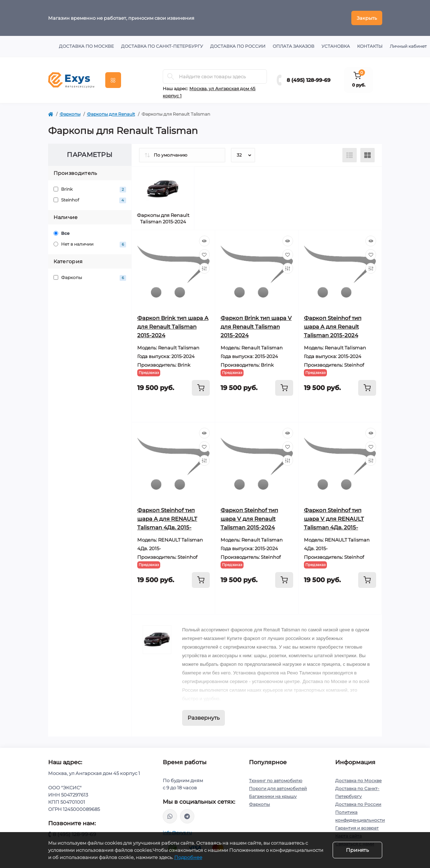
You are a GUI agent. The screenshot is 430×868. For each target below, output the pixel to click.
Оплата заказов (293, 46)
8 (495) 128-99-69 (309, 80)
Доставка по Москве (86, 46)
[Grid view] (367, 155)
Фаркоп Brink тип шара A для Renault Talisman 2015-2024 (173, 327)
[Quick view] (204, 241)
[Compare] (204, 268)
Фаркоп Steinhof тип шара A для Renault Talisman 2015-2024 (333, 327)
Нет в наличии (90, 244)
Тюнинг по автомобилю (276, 781)
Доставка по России (238, 46)
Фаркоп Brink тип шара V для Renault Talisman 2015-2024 (256, 327)
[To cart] (201, 388)
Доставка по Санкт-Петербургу (162, 46)
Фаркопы (70, 114)
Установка (336, 46)
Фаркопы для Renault (111, 114)
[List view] (350, 155)
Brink (90, 189)
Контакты (370, 46)
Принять (357, 850)
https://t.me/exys (187, 816)
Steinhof (90, 200)
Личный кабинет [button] (408, 46)
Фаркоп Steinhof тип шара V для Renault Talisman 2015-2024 (249, 519)
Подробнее (188, 857)
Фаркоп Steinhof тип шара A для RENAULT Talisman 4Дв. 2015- (167, 519)
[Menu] (113, 80)
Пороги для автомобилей (278, 788)
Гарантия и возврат (357, 828)
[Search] (171, 76)
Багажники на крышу (273, 796)
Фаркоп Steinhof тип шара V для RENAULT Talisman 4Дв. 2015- (334, 519)
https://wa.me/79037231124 (170, 816)
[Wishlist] (204, 255)
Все (62, 233)
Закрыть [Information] (367, 18)
